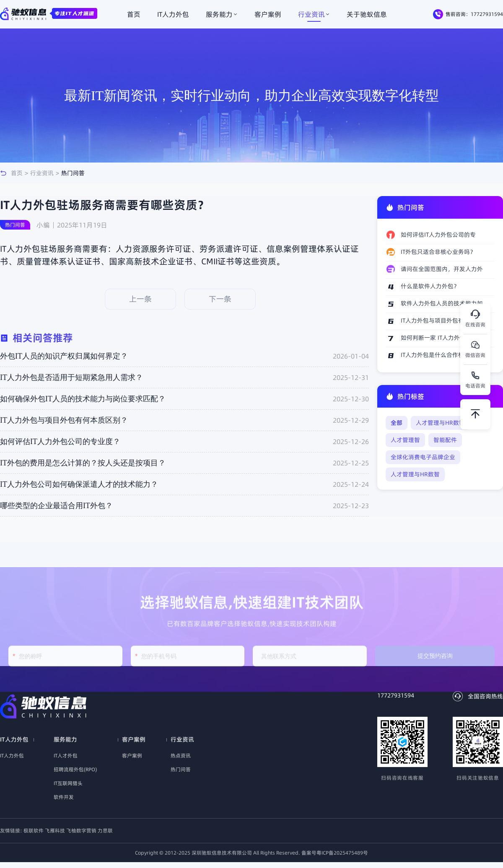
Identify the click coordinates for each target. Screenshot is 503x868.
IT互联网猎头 (68, 783)
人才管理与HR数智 (440, 423)
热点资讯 (181, 756)
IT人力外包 (173, 14)
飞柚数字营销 (82, 831)
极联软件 (34, 831)
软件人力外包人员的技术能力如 (442, 303)
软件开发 (64, 797)
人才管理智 (405, 440)
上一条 (140, 299)
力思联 (105, 831)
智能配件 (445, 440)
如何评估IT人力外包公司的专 (438, 235)
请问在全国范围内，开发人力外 (442, 269)
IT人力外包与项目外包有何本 (438, 320)
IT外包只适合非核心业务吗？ (438, 252)
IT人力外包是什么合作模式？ (438, 355)
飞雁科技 (56, 831)
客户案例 (268, 14)
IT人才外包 (66, 756)
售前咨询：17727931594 (468, 14)
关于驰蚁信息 (367, 14)
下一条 (220, 299)
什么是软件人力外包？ (430, 286)
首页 (134, 14)
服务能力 (222, 14)
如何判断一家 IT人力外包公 (436, 338)
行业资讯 (314, 14)
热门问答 (73, 173)
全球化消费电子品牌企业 (423, 457)
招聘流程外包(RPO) (75, 769)
